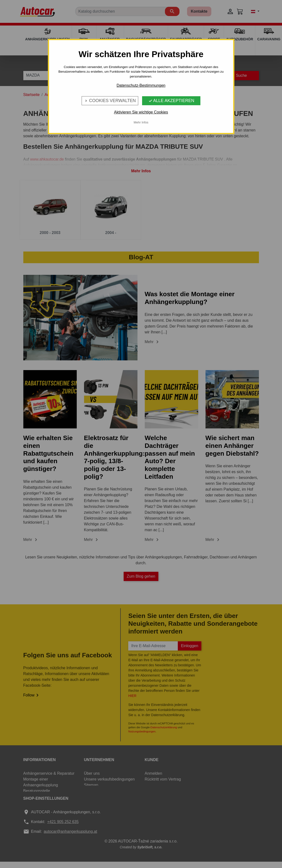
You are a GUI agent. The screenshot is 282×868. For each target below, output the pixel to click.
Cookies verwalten (110, 101)
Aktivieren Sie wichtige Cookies (141, 112)
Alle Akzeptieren (171, 101)
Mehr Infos (141, 122)
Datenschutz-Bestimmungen (141, 85)
